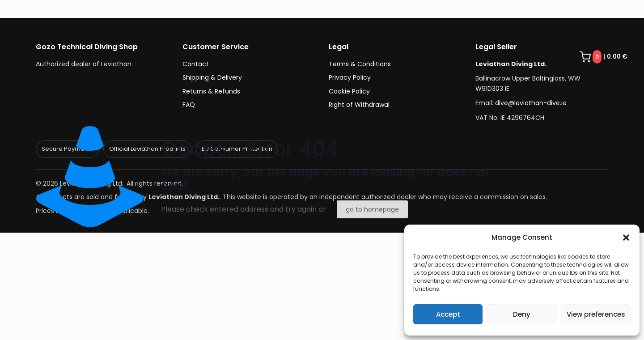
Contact (196, 64)
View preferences (596, 314)
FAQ (189, 105)
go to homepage (372, 209)
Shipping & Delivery (212, 77)
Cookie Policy (349, 91)
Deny (522, 314)
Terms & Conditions (360, 64)
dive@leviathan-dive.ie (531, 103)
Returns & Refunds (211, 91)
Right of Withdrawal (359, 105)
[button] (626, 238)
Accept (448, 314)
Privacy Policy (350, 77)
